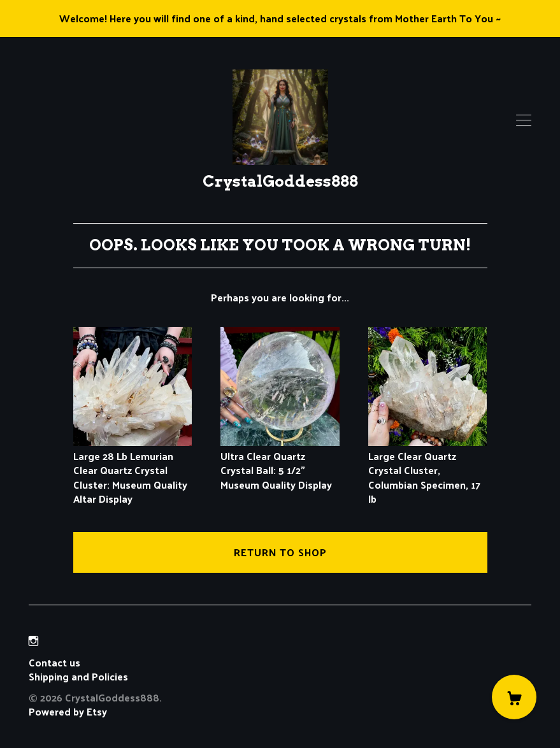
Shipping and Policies (78, 676)
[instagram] (33, 641)
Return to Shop (280, 552)
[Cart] (514, 697)
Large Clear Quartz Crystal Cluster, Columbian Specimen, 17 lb (428, 471)
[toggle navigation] (524, 120)
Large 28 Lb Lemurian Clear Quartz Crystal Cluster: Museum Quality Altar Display (133, 471)
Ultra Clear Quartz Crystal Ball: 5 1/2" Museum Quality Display (280, 463)
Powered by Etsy (68, 711)
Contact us (54, 663)
